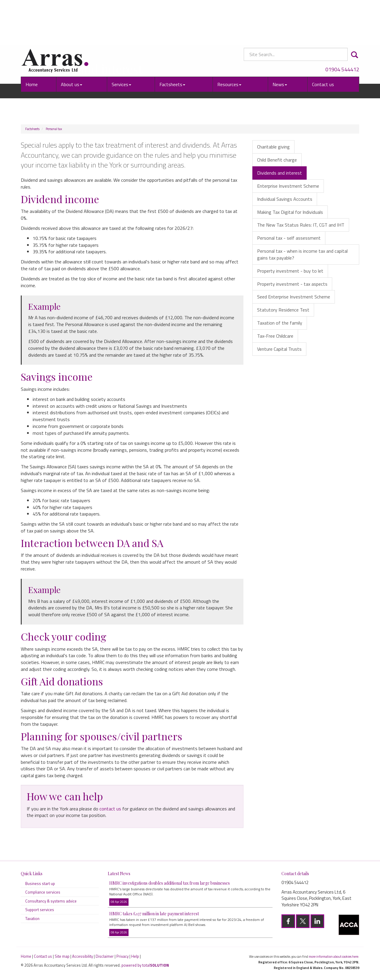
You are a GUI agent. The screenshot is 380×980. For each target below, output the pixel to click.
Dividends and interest (280, 173)
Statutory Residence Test (283, 310)
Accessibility (83, 956)
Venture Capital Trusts (279, 349)
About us (72, 43)
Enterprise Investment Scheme (288, 186)
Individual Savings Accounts (285, 199)
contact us (110, 809)
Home (32, 43)
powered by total (145, 965)
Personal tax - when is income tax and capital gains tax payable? (302, 254)
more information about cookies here (334, 956)
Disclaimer (105, 956)
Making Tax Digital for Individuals (290, 212)
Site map (62, 956)
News (280, 43)
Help (135, 956)
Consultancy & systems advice (51, 901)
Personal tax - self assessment (289, 238)
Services (121, 43)
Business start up (40, 883)
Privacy (122, 956)
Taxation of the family (280, 323)
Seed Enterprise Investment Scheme (294, 297)
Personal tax (54, 129)
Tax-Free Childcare (275, 336)
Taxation (32, 919)
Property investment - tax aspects (292, 284)
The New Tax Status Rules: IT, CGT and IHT (301, 225)
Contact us (323, 43)
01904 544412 (342, 28)
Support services (40, 910)
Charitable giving (273, 147)
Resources (229, 43)
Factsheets (172, 43)
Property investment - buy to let (290, 271)
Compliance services (43, 892)
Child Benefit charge (277, 160)
